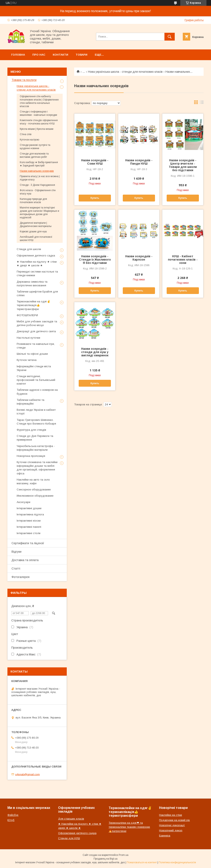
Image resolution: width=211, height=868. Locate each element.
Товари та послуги (24, 80)
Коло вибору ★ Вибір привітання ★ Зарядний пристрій (39, 164)
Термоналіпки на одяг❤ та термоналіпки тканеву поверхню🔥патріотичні (129, 827)
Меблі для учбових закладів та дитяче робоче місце (37, 323)
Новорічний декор (171, 830)
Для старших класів (71, 819)
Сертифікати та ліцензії (28, 543)
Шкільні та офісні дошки (32, 354)
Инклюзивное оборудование (35, 496)
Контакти (60, 55)
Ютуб (11, 820)
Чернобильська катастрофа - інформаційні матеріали (36, 448)
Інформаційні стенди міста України (34, 368)
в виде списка (202, 103)
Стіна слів (26, 134)
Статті (16, 569)
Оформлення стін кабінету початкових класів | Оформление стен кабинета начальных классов (39, 101)
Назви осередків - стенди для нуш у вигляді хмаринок (95, 352)
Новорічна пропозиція (31, 456)
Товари (81, 55)
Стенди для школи (29, 249)
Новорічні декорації (172, 825)
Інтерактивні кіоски (29, 521)
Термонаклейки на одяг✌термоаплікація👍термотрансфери (33, 305)
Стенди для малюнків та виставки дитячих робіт (34, 155)
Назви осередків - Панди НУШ (139, 162)
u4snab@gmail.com (28, 774)
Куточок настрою (29, 140)
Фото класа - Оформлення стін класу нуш (38, 192)
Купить (95, 198)
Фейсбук (13, 815)
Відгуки (16, 552)
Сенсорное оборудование (34, 490)
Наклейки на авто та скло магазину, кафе (33, 481)
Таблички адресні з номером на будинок (37, 392)
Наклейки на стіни (171, 815)
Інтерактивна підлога (30, 514)
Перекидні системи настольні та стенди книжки (37, 273)
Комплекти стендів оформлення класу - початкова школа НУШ (39, 122)
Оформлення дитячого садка (36, 256)
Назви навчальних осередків (37, 171)
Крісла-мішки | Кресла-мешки (37, 129)
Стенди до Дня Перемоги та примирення (35, 438)
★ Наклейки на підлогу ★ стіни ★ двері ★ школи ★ (37, 264)
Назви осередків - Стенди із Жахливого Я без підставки (95, 260)
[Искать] (170, 37)
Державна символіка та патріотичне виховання (32, 284)
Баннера (165, 836)
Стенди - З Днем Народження (37, 185)
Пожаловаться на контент (142, 862)
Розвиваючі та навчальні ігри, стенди (36, 346)
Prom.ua (124, 855)
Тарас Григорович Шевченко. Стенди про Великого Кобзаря (36, 422)
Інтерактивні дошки (29, 508)
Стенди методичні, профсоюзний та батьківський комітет (36, 380)
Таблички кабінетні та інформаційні (30, 402)
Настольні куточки (28, 338)
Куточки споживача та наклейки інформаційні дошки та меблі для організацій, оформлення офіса (37, 468)
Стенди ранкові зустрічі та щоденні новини (35, 147)
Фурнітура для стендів (31, 430)
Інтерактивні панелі (29, 527)
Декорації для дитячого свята (36, 331)
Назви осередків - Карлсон (139, 258)
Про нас (39, 55)
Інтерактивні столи (29, 533)
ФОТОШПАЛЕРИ (27, 315)
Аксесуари (23, 502)
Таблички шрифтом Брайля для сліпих (37, 293)
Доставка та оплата (25, 560)
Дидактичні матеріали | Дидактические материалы (36, 225)
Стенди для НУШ (69, 838)
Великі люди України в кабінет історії (36, 412)
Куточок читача (27, 360)
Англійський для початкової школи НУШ (36, 239)
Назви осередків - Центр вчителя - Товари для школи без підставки (183, 165)
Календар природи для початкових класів (33, 201)
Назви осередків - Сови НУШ (95, 162)
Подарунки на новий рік (174, 820)
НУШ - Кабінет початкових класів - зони (183, 260)
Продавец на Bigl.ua (105, 859)
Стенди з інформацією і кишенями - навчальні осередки (38, 113)
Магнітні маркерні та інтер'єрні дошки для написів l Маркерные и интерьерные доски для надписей (39, 213)
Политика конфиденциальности (177, 862)
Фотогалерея (21, 577)
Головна (18, 55)
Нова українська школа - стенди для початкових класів (125, 72)
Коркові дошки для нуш (33, 232)
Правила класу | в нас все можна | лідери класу (40, 178)
